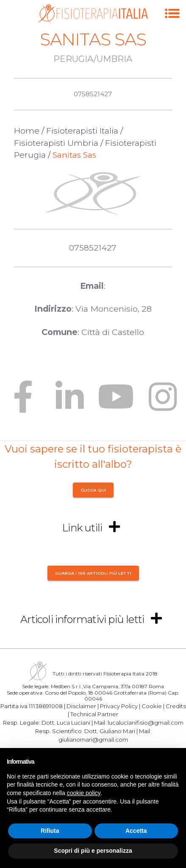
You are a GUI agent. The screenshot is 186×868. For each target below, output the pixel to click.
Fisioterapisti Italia (82, 131)
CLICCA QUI (93, 490)
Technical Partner (94, 714)
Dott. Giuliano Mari (110, 731)
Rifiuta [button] (50, 831)
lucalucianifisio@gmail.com (146, 723)
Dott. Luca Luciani (66, 723)
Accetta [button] (136, 831)
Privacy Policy (119, 706)
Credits (176, 706)
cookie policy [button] (84, 793)
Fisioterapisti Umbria (56, 143)
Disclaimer (81, 706)
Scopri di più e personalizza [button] (93, 851)
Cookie (152, 706)
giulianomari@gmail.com (93, 740)
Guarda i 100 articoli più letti (93, 573)
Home (27, 131)
